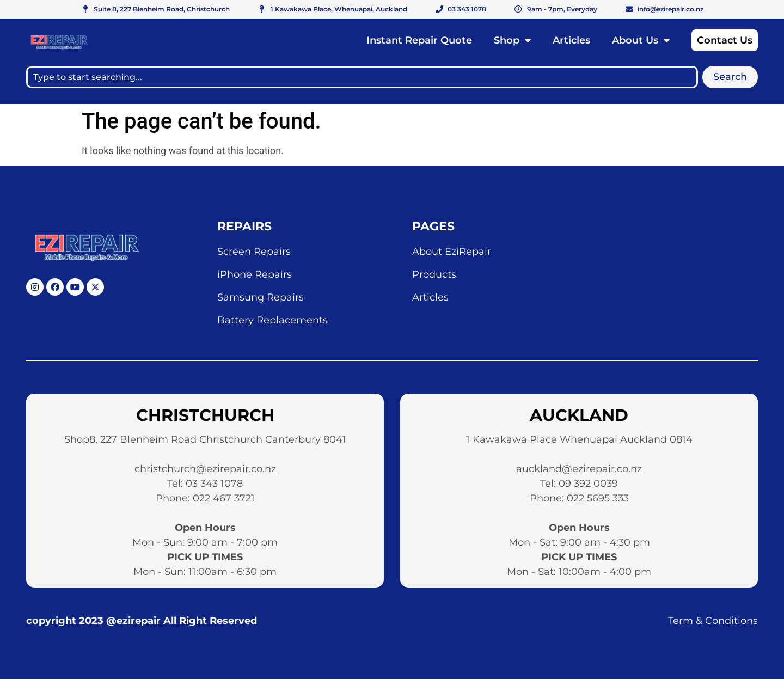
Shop (512, 40)
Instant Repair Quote (419, 40)
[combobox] (362, 77)
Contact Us (725, 40)
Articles (571, 40)
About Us (641, 40)
